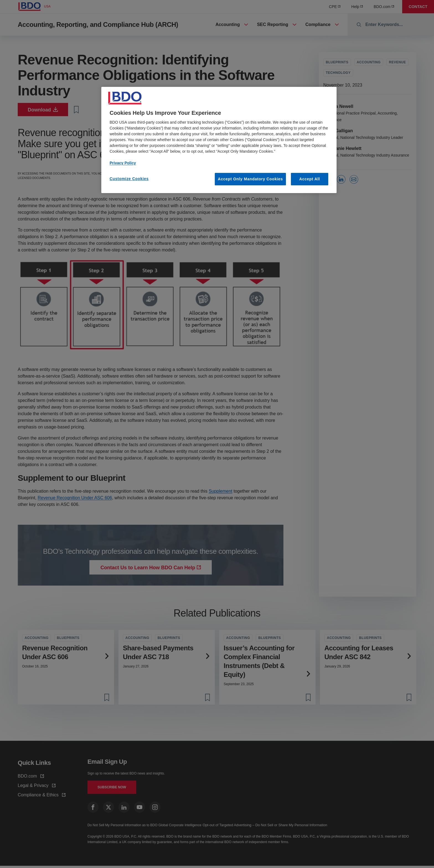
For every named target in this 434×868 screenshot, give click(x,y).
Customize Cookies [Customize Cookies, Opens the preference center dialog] (129, 179)
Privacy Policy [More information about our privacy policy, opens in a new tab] (123, 163)
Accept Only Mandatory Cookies (250, 179)
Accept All (310, 179)
